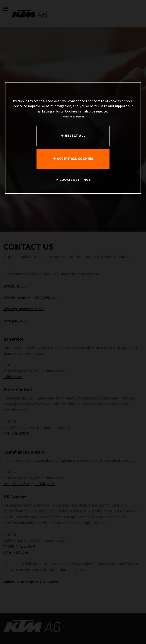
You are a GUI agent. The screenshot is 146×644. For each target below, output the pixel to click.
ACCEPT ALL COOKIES (75, 159)
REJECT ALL (75, 136)
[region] (73, 138)
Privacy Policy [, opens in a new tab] (69, 117)
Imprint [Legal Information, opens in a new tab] (80, 117)
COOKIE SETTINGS (75, 180)
